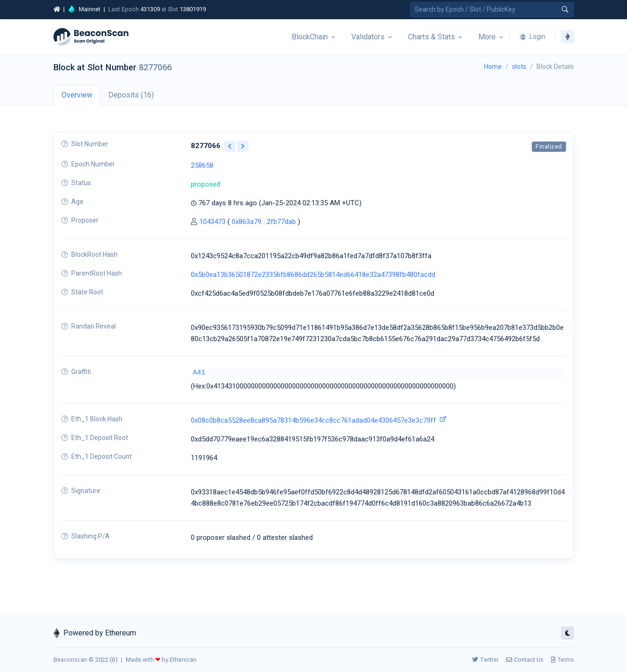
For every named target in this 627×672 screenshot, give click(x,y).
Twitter (485, 660)
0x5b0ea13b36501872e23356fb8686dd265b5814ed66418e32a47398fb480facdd (313, 275)
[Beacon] (91, 37)
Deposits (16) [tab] (131, 95)
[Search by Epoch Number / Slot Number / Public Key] (492, 10)
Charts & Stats (431, 37)
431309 (150, 9)
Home (493, 67)
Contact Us (525, 660)
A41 (199, 373)
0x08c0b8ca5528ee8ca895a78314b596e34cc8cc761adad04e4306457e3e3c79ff (313, 420)
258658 (202, 165)
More (487, 37)
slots (519, 67)
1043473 (212, 222)
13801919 (193, 9)
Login (533, 37)
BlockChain (310, 37)
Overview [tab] (77, 95)
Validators (368, 37)
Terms (563, 660)
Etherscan (183, 660)
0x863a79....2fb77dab (264, 222)
